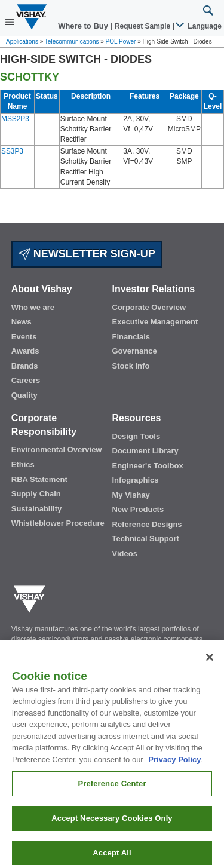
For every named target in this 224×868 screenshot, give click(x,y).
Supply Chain (36, 494)
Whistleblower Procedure (58, 523)
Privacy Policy (174, 773)
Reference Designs (147, 524)
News (22, 322)
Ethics (23, 464)
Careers (26, 380)
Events (24, 337)
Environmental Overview (57, 450)
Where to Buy (84, 26)
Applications (22, 42)
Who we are (33, 307)
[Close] (210, 670)
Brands (25, 366)
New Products (138, 509)
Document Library (145, 451)
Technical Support (146, 539)
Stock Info (131, 366)
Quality (24, 395)
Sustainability (37, 509)
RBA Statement (39, 479)
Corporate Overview (149, 307)
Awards (25, 351)
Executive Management (155, 322)
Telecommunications (72, 42)
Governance (135, 351)
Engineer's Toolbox (148, 466)
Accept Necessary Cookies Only (112, 831)
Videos (125, 553)
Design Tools (136, 436)
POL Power (121, 42)
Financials (131, 337)
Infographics (136, 480)
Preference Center (112, 797)
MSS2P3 (15, 119)
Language (199, 26)
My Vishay (131, 495)
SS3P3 (12, 151)
